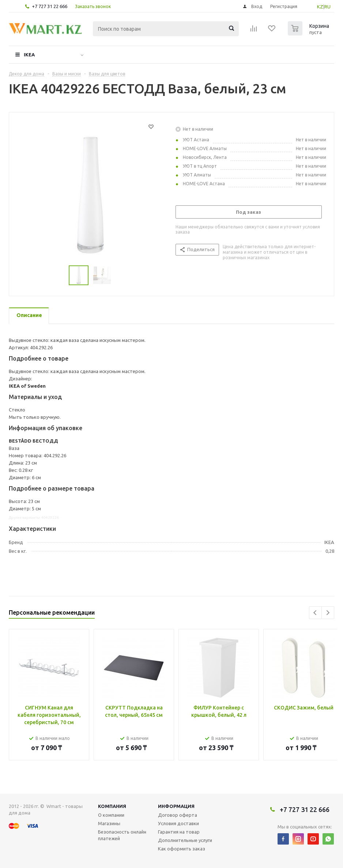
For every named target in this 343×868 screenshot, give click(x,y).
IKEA (29, 55)
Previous (315, 613)
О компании (111, 815)
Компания (112, 806)
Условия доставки (178, 823)
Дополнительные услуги (185, 840)
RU (327, 7)
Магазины (109, 823)
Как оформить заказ (182, 849)
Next (328, 613)
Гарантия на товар (179, 832)
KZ (320, 7)
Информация (176, 806)
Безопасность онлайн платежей (122, 835)
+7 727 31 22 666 (50, 6)
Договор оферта (178, 815)
